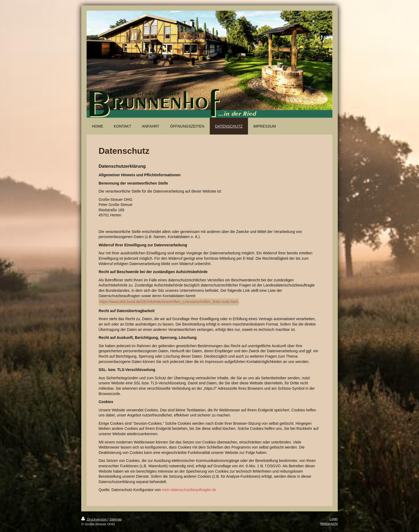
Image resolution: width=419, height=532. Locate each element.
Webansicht (329, 524)
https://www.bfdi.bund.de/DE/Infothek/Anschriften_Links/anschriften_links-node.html (169, 302)
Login (334, 519)
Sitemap (115, 519)
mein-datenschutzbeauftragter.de (189, 490)
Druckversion (94, 519)
